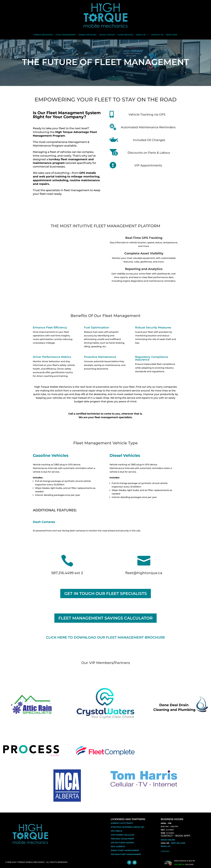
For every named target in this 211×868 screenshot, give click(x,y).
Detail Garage (107, 35)
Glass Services (125, 35)
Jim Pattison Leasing (122, 843)
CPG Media (116, 831)
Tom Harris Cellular (122, 835)
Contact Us (157, 35)
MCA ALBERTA (118, 847)
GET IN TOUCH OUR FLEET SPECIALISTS (106, 594)
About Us (141, 35)
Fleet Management (66, 35)
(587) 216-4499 (178, 843)
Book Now (172, 35)
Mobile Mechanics (43, 35)
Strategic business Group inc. (128, 827)
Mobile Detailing (88, 35)
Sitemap (165, 851)
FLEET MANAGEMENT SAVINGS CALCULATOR (105, 618)
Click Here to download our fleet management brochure (105, 637)
